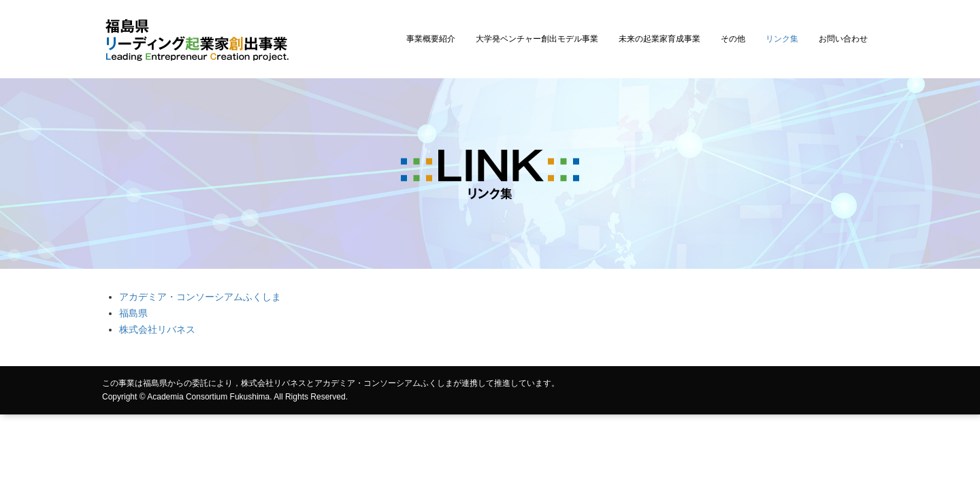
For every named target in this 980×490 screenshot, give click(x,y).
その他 (733, 39)
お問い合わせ (843, 39)
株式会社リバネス (157, 329)
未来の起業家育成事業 (659, 39)
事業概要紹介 (431, 39)
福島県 (133, 313)
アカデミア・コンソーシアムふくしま (200, 297)
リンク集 (782, 39)
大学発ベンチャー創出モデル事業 (537, 39)
